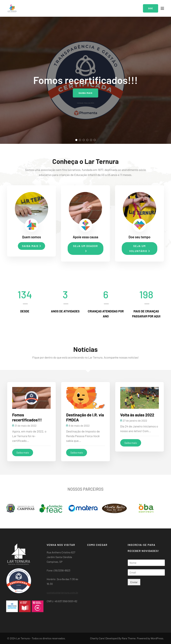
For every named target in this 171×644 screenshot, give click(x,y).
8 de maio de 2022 (79, 426)
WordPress (157, 638)
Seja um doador (85, 248)
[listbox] (85, 80)
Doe (151, 8)
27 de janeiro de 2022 (135, 420)
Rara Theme (129, 638)
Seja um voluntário (140, 248)
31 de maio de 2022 (26, 426)
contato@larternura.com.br (63, 592)
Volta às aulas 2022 (137, 415)
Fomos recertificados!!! (27, 417)
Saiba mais (85, 93)
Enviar (134, 582)
